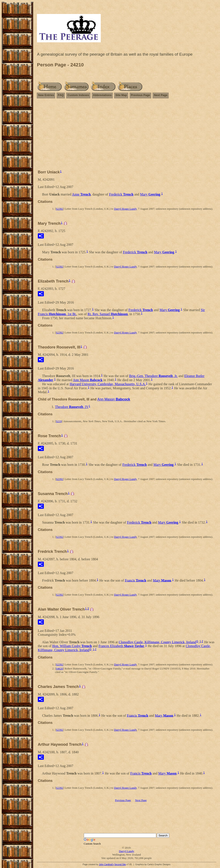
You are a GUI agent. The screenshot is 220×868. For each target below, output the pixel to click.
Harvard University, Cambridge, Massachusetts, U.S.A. (108, 384)
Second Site (120, 864)
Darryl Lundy (126, 851)
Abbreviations (102, 95)
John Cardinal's (106, 864)
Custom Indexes (78, 95)
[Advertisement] (127, 136)
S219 (59, 421)
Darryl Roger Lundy (125, 209)
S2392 (59, 209)
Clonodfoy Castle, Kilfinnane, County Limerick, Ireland (157, 642)
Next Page (161, 95)
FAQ (61, 95)
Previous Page (141, 95)
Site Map (121, 95)
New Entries (46, 95)
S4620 (59, 669)
